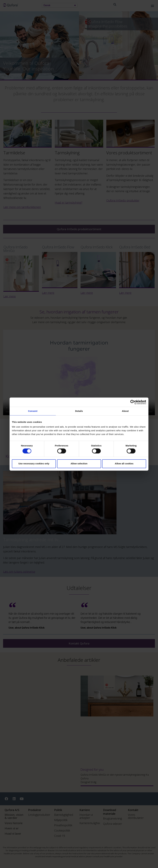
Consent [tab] (33, 411)
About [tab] (125, 411)
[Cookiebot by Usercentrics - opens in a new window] (133, 402)
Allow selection (79, 464)
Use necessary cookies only (34, 464)
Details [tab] (79, 411)
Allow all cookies (124, 464)
